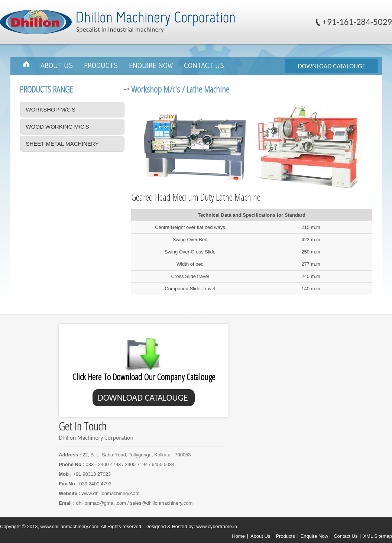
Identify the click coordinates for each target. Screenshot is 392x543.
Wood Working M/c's (58, 127)
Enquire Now (151, 66)
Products (101, 66)
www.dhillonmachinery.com (110, 493)
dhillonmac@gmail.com (101, 503)
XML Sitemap (378, 536)
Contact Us (204, 66)
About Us (57, 66)
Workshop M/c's (51, 109)
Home (238, 536)
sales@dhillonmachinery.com (161, 503)
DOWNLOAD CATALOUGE (331, 66)
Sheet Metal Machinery (62, 144)
